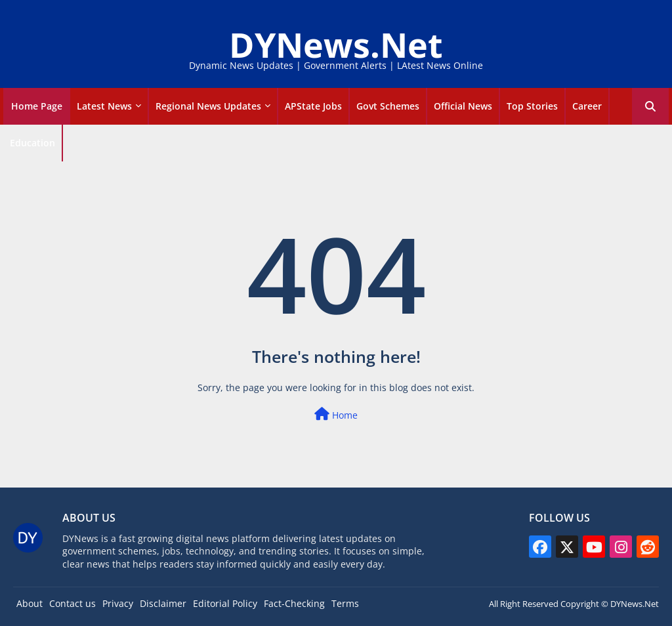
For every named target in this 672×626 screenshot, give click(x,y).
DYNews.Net (336, 44)
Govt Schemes (388, 106)
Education (32, 143)
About (30, 603)
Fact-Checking (294, 603)
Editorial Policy (225, 603)
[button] (650, 106)
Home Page (37, 106)
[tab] (37, 106)
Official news (463, 106)
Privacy (118, 603)
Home (336, 414)
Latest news (104, 106)
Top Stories (532, 106)
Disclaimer (163, 603)
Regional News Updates (208, 106)
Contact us (73, 603)
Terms (345, 603)
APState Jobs (313, 106)
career (587, 106)
